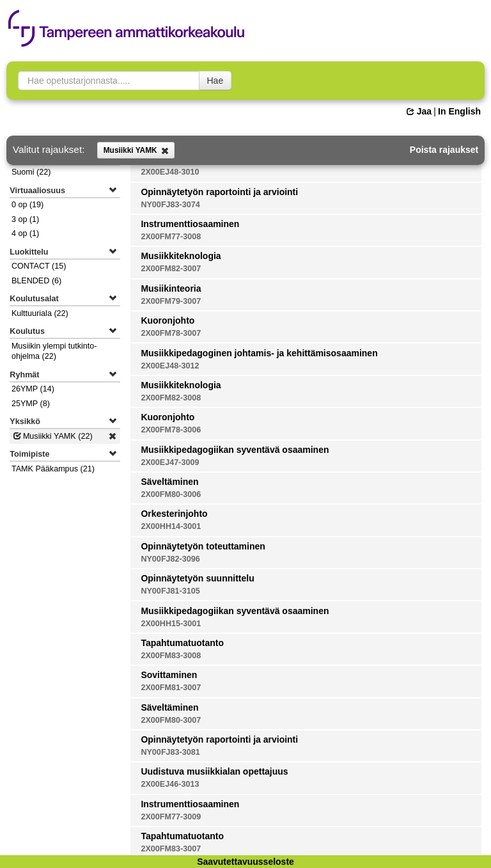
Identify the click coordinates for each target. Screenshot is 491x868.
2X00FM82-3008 (171, 398)
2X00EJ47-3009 (170, 462)
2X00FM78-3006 (171, 430)
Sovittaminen (169, 675)
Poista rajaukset (444, 150)
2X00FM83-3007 (171, 849)
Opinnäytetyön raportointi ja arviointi (219, 192)
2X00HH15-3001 (171, 624)
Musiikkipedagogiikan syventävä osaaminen (235, 450)
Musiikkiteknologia (181, 256)
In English (459, 111)
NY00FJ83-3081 (170, 752)
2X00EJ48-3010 (170, 172)
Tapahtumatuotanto (182, 643)
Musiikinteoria (171, 288)
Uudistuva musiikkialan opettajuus (214, 771)
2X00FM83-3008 (171, 656)
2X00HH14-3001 (171, 526)
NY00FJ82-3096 (170, 559)
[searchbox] (109, 81)
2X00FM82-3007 (171, 269)
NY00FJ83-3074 (170, 205)
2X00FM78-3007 (171, 333)
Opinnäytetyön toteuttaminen (203, 546)
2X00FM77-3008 (171, 237)
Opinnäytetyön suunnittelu (197, 578)
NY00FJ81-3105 (170, 591)
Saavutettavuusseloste (245, 862)
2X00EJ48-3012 (170, 366)
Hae (215, 81)
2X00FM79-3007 (171, 301)
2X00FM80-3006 (171, 494)
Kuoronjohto (168, 320)
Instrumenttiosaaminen (190, 224)
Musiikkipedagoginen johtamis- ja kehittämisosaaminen (259, 353)
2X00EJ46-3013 (170, 784)
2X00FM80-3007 (171, 720)
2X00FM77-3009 (171, 817)
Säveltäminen (169, 482)
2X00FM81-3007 (171, 688)
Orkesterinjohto (174, 514)
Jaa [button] (419, 111)
